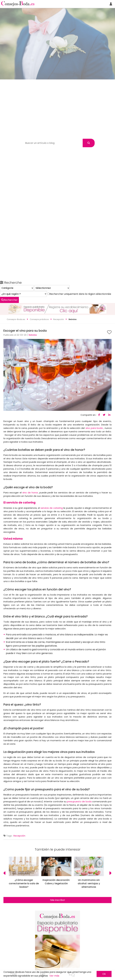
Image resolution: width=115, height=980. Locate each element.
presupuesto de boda (79, 778)
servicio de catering (52, 485)
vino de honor (30, 470)
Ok (104, 974)
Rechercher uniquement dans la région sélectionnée (39, 926)
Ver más (54, 976)
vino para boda (94, 405)
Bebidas (33, 312)
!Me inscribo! (57, 877)
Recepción (19, 813)
